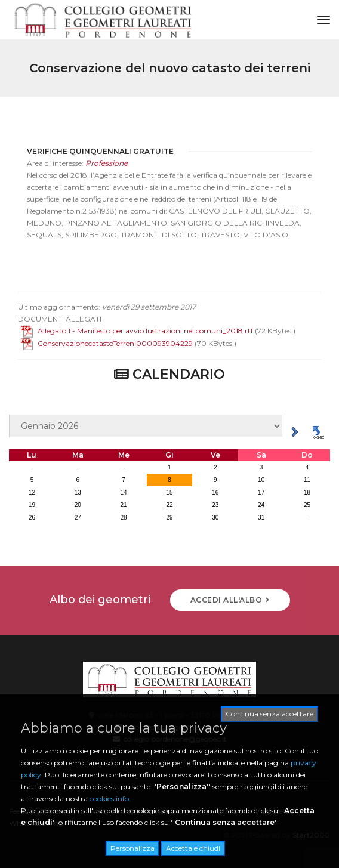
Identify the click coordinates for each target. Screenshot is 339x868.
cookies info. (110, 799)
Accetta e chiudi (193, 848)
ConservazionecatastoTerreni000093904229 (107, 353)
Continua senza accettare (269, 714)
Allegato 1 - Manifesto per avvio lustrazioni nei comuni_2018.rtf (137, 340)
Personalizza (132, 848)
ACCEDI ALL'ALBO (230, 600)
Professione (107, 173)
